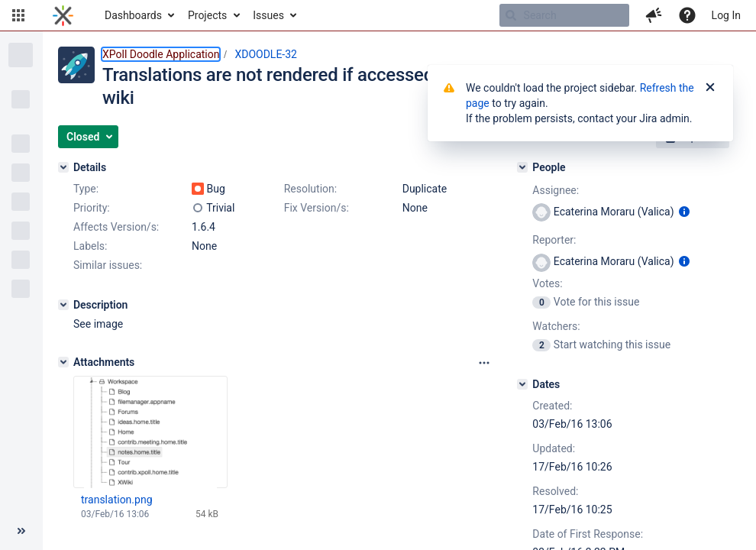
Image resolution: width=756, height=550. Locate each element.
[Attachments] (63, 362)
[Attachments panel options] (484, 363)
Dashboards (133, 15)
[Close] (710, 88)
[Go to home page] (63, 15)
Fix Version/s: (317, 208)
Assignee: (556, 190)
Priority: (92, 208)
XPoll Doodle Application (161, 54)
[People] (522, 167)
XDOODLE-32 (266, 54)
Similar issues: (108, 265)
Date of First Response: (588, 534)
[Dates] (522, 384)
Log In (726, 15)
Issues (268, 15)
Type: (86, 189)
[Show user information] (684, 212)
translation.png (117, 500)
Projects (207, 15)
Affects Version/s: (116, 227)
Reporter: (554, 240)
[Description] (63, 305)
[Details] (63, 167)
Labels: (90, 246)
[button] (18, 15)
